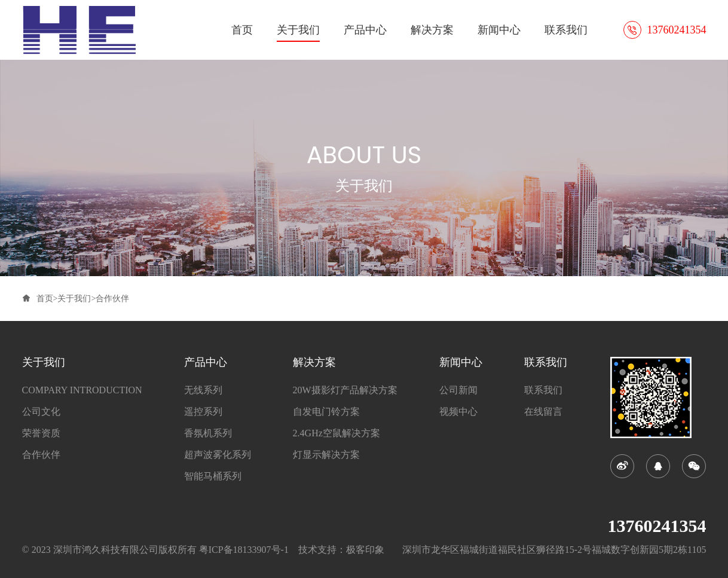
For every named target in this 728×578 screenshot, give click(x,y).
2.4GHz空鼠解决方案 (337, 433)
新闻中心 (499, 30)
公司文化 (41, 412)
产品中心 (365, 30)
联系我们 (566, 30)
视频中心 (458, 412)
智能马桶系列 (213, 476)
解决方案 (432, 30)
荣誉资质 (41, 433)
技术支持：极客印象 (341, 550)
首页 (242, 30)
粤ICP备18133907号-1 (244, 550)
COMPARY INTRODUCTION (82, 390)
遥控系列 (203, 412)
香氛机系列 (208, 433)
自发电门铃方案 (326, 412)
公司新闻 (458, 390)
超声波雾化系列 (218, 455)
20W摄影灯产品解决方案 (345, 390)
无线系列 (203, 390)
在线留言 (543, 412)
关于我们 (298, 30)
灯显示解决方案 (326, 455)
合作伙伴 (112, 299)
